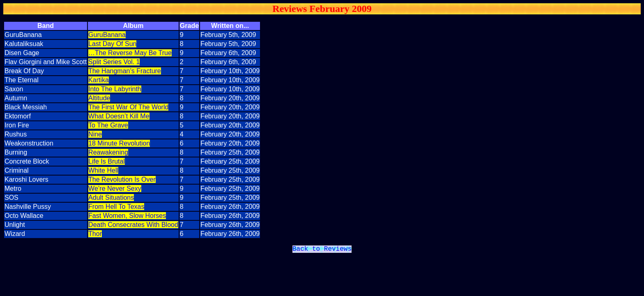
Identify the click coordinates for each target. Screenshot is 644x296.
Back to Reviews (322, 250)
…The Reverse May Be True (130, 53)
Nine (95, 134)
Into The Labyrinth (115, 89)
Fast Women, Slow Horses (127, 216)
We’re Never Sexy (115, 188)
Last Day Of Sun (112, 44)
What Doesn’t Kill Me (119, 116)
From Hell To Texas (116, 207)
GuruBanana (107, 35)
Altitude (99, 98)
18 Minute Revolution (119, 143)
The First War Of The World (128, 107)
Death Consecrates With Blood (133, 225)
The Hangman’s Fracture (125, 71)
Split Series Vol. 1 (114, 62)
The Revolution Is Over (122, 179)
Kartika (99, 80)
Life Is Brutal (107, 161)
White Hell (103, 170)
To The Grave (108, 125)
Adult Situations (111, 198)
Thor (95, 234)
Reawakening (108, 152)
